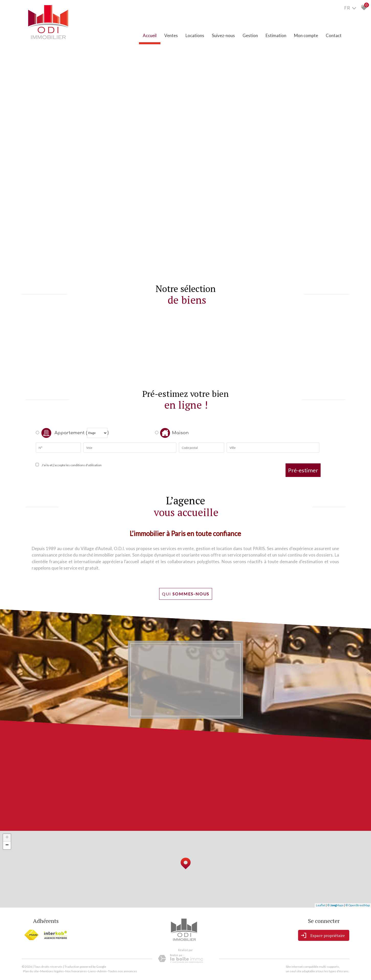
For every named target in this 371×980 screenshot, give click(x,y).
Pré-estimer (303, 470)
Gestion (250, 35)
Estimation (276, 35)
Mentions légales (52, 971)
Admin (102, 971)
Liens (92, 971)
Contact (334, 35)
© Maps (335, 905)
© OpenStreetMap (358, 905)
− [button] (7, 845)
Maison (174, 433)
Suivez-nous (223, 35)
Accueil (150, 35)
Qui (186, 594)
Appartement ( (61, 433)
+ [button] (7, 838)
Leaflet (321, 905)
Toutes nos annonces (123, 971)
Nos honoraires (76, 971)
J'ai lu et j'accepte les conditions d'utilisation (71, 465)
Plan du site (31, 971)
